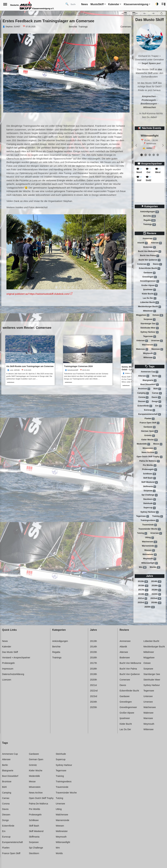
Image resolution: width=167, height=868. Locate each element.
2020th (156, 594)
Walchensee (150, 345)
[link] (30, 360)
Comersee (143, 264)
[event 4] (158, 155)
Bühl (157, 389)
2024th (156, 603)
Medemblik (143, 444)
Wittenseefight (150, 563)
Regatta (150, 220)
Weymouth (149, 353)
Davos (157, 264)
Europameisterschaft (149, 414)
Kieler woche (150, 440)
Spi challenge (149, 495)
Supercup (149, 508)
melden (149, 148)
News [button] (85, 4)
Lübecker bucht (150, 302)
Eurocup (150, 410)
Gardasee (150, 273)
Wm (143, 567)
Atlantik (142, 243)
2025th (149, 607)
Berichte (150, 216)
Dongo (157, 402)
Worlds (155, 567)
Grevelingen (149, 277)
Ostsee (158, 315)
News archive (150, 453)
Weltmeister (150, 555)
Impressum (8, 669)
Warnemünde (150, 546)
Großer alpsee (150, 286)
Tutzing (142, 533)
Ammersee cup (150, 372)
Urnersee (157, 341)
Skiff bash (150, 478)
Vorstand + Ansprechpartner (16, 658)
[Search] (74, 4)
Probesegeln (150, 470)
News (5, 641)
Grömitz (149, 436)
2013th (143, 582)
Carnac (157, 393)
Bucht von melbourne (149, 251)
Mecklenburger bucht (150, 307)
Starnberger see (150, 324)
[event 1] (146, 155)
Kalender (7, 647)
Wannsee (157, 349)
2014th (156, 582)
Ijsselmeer (150, 290)
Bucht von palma (150, 256)
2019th (143, 594)
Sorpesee (150, 319)
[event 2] (150, 155)
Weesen (149, 550)
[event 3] (154, 155)
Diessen (143, 402)
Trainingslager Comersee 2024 (79, 366)
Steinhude (150, 504)
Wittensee (150, 358)
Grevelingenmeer (150, 281)
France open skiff (150, 423)
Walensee (142, 349)
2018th (156, 590)
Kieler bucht (150, 294)
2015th (143, 586)
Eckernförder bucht (150, 268)
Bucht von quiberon (150, 260)
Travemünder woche (150, 529)
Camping (143, 393)
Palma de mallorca (150, 461)
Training (158, 516)
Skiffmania (150, 487)
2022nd (156, 598)
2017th (143, 590)
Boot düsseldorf (149, 385)
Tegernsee (149, 337)
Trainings (150, 225)
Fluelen (150, 419)
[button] (164, 4)
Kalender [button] (114, 4)
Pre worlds (149, 465)
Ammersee (150, 239)
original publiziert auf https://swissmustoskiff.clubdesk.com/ (38, 294)
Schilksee (150, 474)
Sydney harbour (150, 332)
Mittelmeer (150, 311)
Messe (158, 444)
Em (159, 406)
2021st (143, 598)
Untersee (142, 341)
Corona (143, 397)
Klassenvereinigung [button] (136, 4)
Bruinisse (144, 389)
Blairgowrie (149, 380)
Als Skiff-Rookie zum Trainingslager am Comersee (30, 366)
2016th (156, 586)
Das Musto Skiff (10, 652)
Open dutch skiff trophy (150, 457)
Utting (150, 538)
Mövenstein (150, 448)
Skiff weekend (150, 482)
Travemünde (150, 525)
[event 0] (142, 155)
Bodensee (149, 247)
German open (150, 431)
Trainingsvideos (149, 521)
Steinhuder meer (150, 328)
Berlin (157, 376)
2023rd (143, 603)
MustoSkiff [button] (97, 4)
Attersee (156, 243)
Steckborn (150, 499)
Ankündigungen (150, 212)
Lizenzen (7, 680)
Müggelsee (143, 315)
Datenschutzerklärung (13, 674)
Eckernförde (145, 406)
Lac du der (149, 298)
